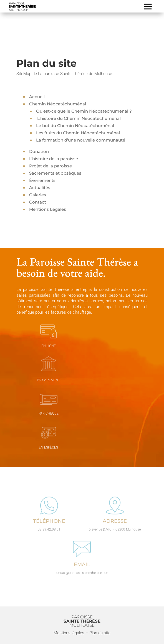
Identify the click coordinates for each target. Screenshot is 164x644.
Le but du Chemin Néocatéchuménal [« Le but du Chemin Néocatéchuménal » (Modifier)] (75, 126)
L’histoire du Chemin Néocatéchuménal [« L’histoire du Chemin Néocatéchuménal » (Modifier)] (78, 118)
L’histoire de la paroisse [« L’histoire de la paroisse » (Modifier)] (54, 159)
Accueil (37, 97)
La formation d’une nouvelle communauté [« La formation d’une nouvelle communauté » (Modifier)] (81, 140)
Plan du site (100, 633)
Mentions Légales (48, 209)
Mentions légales (69, 633)
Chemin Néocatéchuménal (58, 104)
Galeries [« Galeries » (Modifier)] (38, 195)
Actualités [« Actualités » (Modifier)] (40, 188)
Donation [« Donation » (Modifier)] (39, 151)
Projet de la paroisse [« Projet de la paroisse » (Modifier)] (51, 166)
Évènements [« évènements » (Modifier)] (42, 180)
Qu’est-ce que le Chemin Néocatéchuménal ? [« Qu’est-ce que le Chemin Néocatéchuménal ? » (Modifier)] (84, 111)
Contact (38, 202)
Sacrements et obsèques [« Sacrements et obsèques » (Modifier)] (55, 173)
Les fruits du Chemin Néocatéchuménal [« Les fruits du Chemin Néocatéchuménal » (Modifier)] (78, 133)
